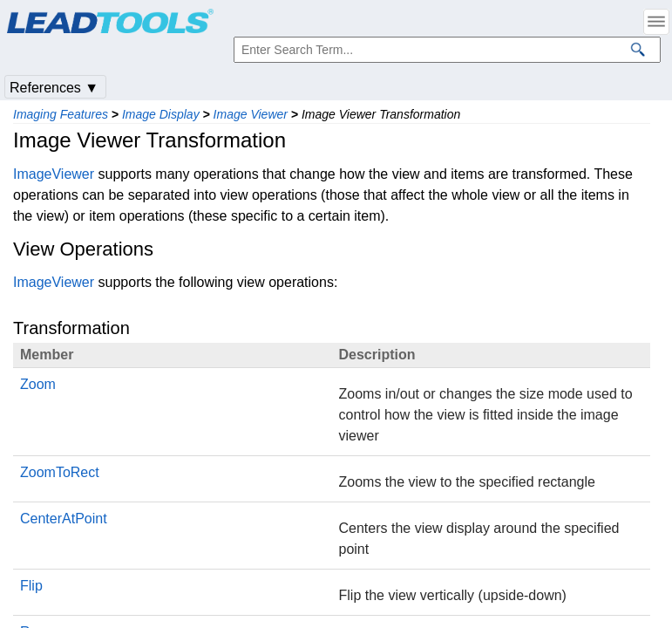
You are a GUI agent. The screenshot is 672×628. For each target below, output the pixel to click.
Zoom (38, 384)
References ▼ (54, 88)
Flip (31, 586)
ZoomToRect (60, 472)
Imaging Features (61, 114)
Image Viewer (251, 114)
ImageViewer (54, 174)
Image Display (161, 114)
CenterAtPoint (64, 519)
